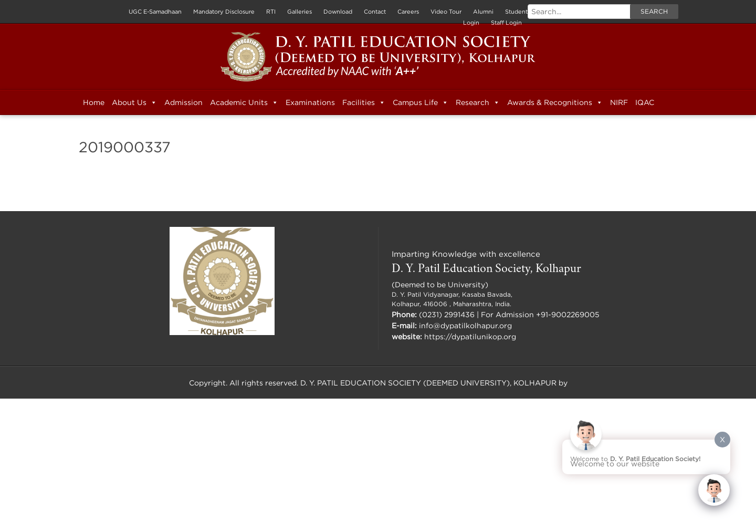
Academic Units (244, 102)
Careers (408, 12)
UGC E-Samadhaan (155, 12)
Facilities (364, 102)
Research (478, 102)
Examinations (310, 102)
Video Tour (446, 12)
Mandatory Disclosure (224, 12)
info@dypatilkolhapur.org (465, 325)
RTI (271, 12)
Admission (183, 102)
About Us (134, 102)
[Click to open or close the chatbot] (714, 490)
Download (338, 12)
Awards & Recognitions (555, 102)
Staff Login (506, 23)
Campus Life (421, 102)
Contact (375, 12)
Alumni (483, 12)
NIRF (619, 102)
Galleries (300, 12)
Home (94, 102)
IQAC (645, 102)
